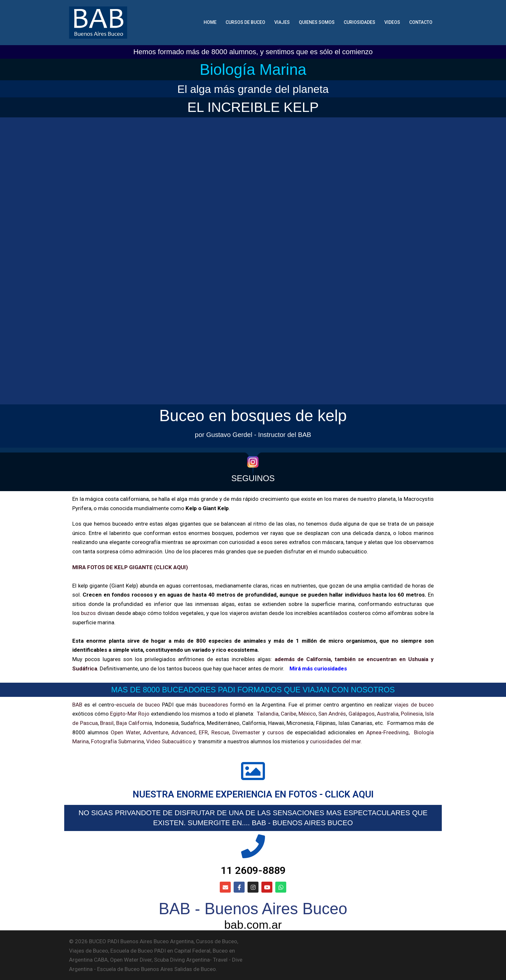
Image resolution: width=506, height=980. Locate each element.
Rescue (220, 732)
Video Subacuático (169, 741)
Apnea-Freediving (387, 732)
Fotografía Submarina (117, 741)
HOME (210, 22)
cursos (276, 732)
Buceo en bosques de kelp (253, 416)
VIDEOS (392, 22)
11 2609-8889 (253, 870)
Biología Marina (253, 69)
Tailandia (268, 714)
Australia (388, 714)
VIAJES (282, 22)
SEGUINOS (253, 478)
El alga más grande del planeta (253, 89)
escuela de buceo (138, 705)
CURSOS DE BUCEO (245, 22)
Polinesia (412, 714)
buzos (88, 613)
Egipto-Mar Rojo (130, 714)
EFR (203, 732)
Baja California (134, 723)
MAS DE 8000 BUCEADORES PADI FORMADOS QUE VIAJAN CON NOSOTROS (253, 690)
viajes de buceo (414, 705)
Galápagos (362, 714)
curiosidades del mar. (335, 741)
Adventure (156, 732)
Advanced (183, 732)
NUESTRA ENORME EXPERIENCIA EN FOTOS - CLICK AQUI (253, 794)
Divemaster (246, 732)
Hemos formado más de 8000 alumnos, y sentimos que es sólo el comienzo (253, 52)
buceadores (214, 705)
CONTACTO (421, 22)
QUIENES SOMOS (317, 22)
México (307, 714)
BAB (77, 705)
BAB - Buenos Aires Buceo (253, 909)
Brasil (107, 723)
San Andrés (332, 714)
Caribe (288, 714)
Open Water (125, 732)
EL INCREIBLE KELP (253, 107)
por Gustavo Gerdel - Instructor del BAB (253, 435)
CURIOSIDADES (359, 22)
